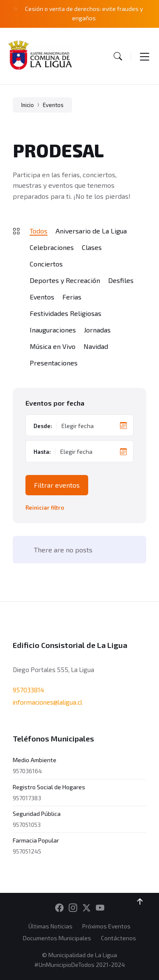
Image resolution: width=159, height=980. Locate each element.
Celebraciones (52, 247)
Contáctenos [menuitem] (119, 938)
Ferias (72, 297)
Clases (92, 247)
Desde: (43, 426)
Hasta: (42, 452)
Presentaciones (54, 363)
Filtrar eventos (57, 485)
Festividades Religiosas (66, 313)
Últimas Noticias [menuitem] (50, 926)
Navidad (96, 346)
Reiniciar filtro (45, 508)
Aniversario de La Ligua (91, 231)
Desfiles (121, 280)
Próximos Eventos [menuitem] (106, 926)
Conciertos (46, 264)
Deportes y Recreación (65, 280)
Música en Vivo (53, 346)
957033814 (28, 690)
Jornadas (97, 330)
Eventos (53, 105)
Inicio (28, 105)
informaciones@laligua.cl (47, 702)
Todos (39, 231)
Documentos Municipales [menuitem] (57, 938)
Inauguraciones (53, 330)
